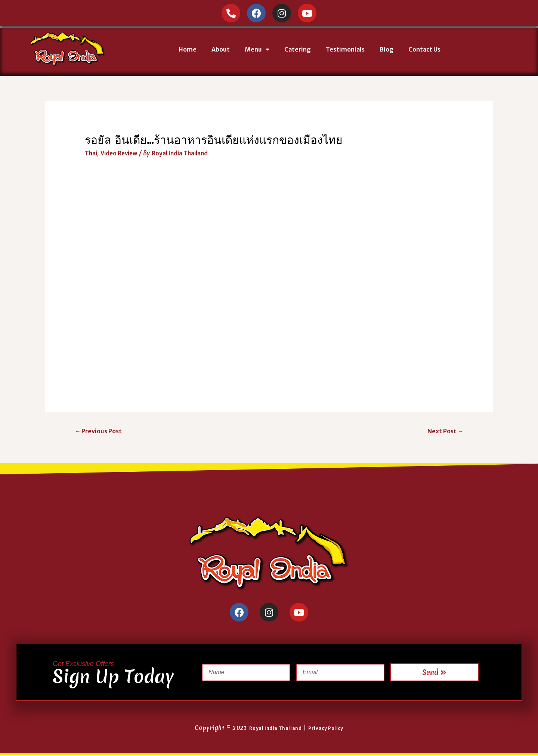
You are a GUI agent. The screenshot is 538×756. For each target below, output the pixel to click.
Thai (91, 153)
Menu (257, 49)
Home (188, 49)
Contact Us (424, 49)
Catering (298, 49)
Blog (387, 49)
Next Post (444, 431)
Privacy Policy (329, 729)
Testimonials (345, 49)
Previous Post (100, 431)
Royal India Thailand (273, 729)
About (221, 49)
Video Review (121, 153)
